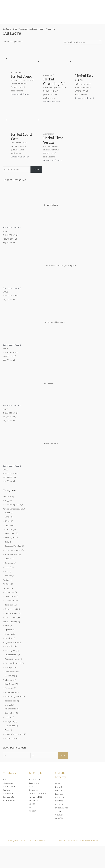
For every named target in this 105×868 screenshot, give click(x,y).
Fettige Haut (10, 596)
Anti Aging (9, 646)
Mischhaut (9, 601)
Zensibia (8, 638)
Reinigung (9, 721)
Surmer (59, 811)
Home (5, 779)
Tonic (7, 730)
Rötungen (9, 667)
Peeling (8, 717)
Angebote (7, 497)
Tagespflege (10, 726)
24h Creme (10, 684)
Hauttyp (6, 588)
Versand (11, 243)
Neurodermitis (11, 655)
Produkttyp (8, 680)
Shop (15, 29)
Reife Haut (9, 605)
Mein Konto (8, 783)
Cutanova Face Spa (13, 546)
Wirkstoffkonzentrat (14, 734)
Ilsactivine (60, 801)
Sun (6, 571)
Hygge (7, 500)
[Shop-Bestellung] (83, 42)
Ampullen (9, 688)
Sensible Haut (11, 609)
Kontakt (6, 790)
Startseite (7, 29)
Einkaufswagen (10, 786)
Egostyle (8, 630)
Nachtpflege (10, 713)
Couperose (10, 592)
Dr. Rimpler (8, 530)
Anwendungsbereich (12, 509)
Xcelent (8, 576)
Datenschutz (8, 797)
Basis (7, 625)
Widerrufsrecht (10, 800)
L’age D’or (59, 804)
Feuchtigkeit (10, 650)
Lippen (8, 525)
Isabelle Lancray (10, 622)
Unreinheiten (11, 672)
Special (8, 567)
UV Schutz (9, 676)
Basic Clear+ (10, 533)
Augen (8, 513)
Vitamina (9, 634)
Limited (8, 559)
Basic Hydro (10, 538)
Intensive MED (11, 554)
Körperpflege (10, 701)
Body (7, 542)
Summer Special (10, 738)
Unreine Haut (11, 617)
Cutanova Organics (13, 550)
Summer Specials (13, 505)
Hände (8, 517)
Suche (36, 169)
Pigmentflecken (12, 659)
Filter (63, 755)
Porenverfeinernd (13, 663)
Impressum (8, 793)
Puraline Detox (62, 808)
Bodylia (58, 790)
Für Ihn (6, 580)
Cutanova (33, 790)
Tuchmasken (11, 709)
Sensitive (9, 563)
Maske (8, 705)
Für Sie (6, 584)
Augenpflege (10, 692)
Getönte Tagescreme (14, 697)
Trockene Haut (11, 613)
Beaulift (59, 787)
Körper (8, 521)
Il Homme (60, 797)
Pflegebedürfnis (10, 642)
